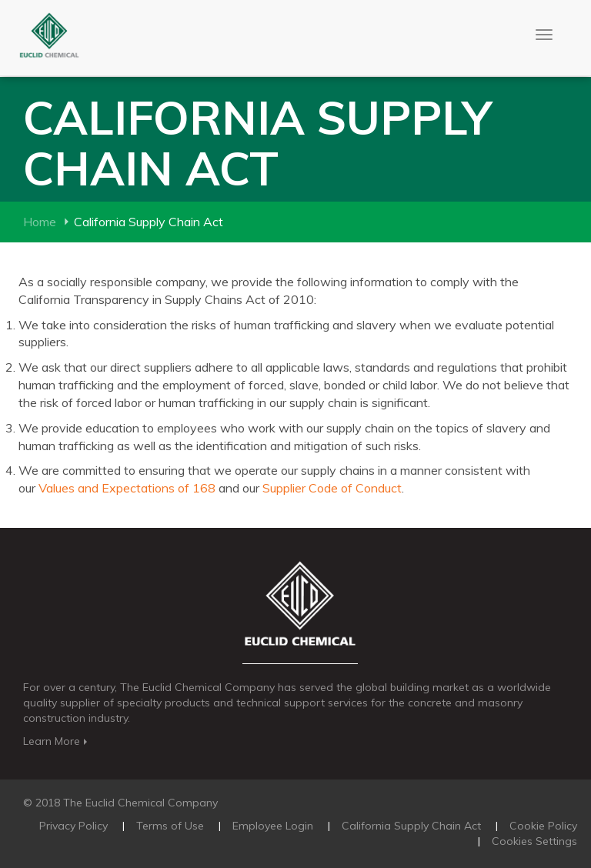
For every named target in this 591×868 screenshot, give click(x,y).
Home (40, 222)
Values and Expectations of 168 (127, 488)
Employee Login (273, 826)
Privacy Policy (73, 826)
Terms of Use (170, 826)
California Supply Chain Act (411, 826)
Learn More (57, 741)
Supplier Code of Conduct (331, 488)
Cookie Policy (543, 826)
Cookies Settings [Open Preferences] (534, 841)
